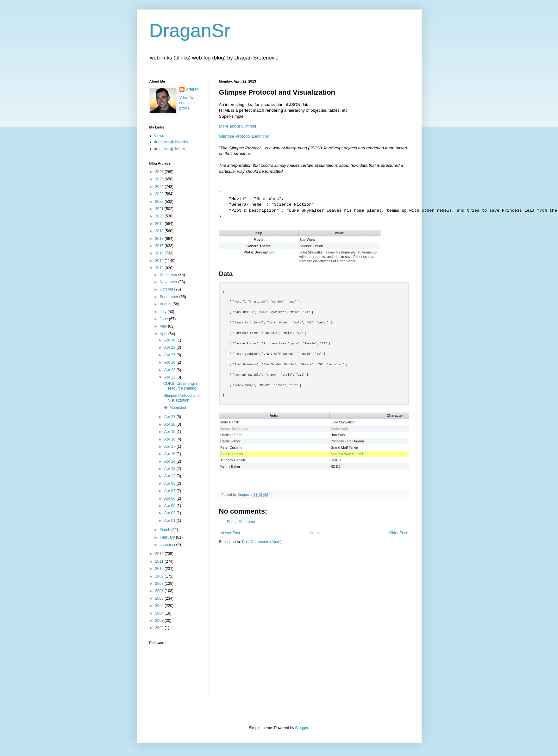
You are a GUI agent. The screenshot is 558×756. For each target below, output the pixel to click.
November (169, 282)
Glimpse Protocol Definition (244, 136)
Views (159, 136)
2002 (160, 628)
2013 (160, 268)
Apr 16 (170, 454)
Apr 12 (170, 476)
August (166, 304)
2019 (160, 224)
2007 (160, 591)
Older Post (398, 533)
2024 (160, 187)
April (164, 334)
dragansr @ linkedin (171, 142)
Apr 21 (170, 417)
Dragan (192, 89)
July (163, 312)
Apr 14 (170, 461)
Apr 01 (170, 521)
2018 (160, 231)
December (169, 275)
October (167, 289)
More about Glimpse (238, 126)
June (164, 319)
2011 (160, 561)
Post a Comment (241, 522)
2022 (160, 202)
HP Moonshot (175, 408)
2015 (160, 253)
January (167, 545)
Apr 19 (170, 432)
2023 (160, 194)
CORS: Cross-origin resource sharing (180, 386)
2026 (160, 172)
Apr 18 (170, 439)
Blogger (302, 728)
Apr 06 (170, 498)
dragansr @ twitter (170, 149)
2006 (160, 598)
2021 (160, 209)
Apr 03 (170, 513)
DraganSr (190, 31)
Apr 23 (170, 370)
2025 (160, 179)
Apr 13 (170, 469)
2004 (160, 613)
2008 (160, 584)
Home (315, 533)
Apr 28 (170, 347)
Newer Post (230, 533)
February (168, 537)
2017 (160, 239)
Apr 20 (170, 424)
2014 (160, 261)
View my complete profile (187, 103)
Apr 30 (170, 340)
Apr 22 (170, 377)
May (164, 326)
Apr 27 (170, 355)
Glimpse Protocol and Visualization (182, 398)
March (165, 530)
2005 (160, 606)
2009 (160, 576)
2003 (160, 621)
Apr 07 (170, 491)
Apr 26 (170, 362)
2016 (160, 246)
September (169, 297)
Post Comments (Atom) (262, 542)
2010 (160, 569)
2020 (160, 216)
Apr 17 (170, 447)
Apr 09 (170, 484)
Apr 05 (170, 506)
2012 (160, 554)
